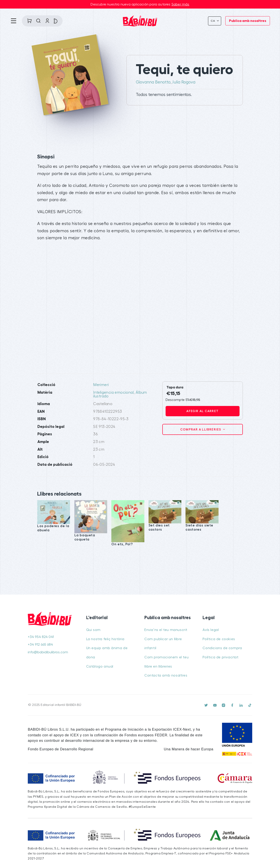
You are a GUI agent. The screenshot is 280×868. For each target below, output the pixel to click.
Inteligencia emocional (113, 392)
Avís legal (211, 630)
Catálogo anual (100, 666)
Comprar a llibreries (201, 429)
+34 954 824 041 (41, 637)
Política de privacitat (220, 657)
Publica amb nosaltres (248, 21)
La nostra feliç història (105, 639)
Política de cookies (219, 639)
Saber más (180, 4)
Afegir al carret (202, 411)
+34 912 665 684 (40, 645)
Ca (213, 21)
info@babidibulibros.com (48, 652)
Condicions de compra (222, 648)
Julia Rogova (184, 82)
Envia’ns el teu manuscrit (166, 630)
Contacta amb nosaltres (166, 675)
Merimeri (101, 385)
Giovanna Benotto (153, 82)
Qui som (93, 630)
